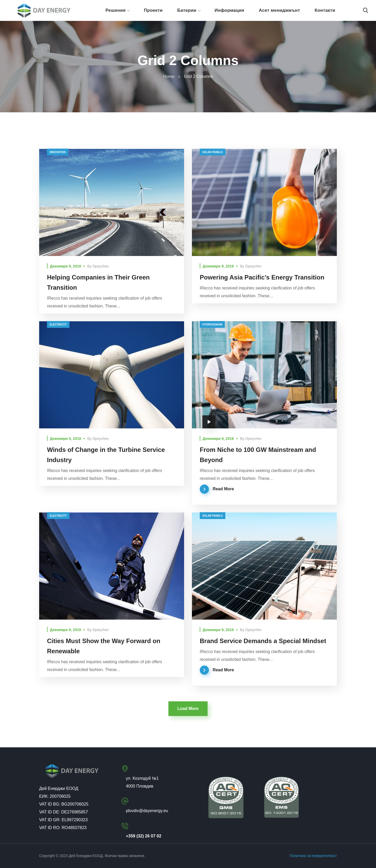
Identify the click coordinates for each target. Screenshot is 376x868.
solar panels (213, 152)
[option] (264, 566)
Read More (223, 489)
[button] (366, 10)
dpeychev (101, 266)
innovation (58, 152)
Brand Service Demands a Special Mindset (263, 641)
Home (169, 76)
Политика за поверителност (313, 856)
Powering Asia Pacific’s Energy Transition (262, 277)
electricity (58, 325)
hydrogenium (212, 325)
